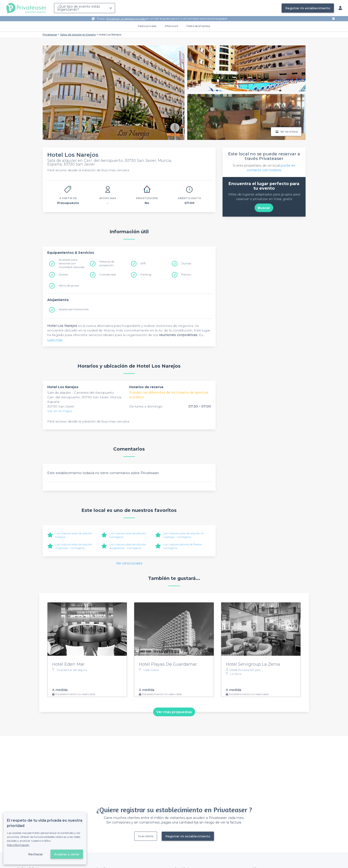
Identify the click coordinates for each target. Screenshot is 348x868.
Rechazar (36, 854)
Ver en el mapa (59, 411)
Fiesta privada (147, 26)
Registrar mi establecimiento (308, 8)
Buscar (264, 208)
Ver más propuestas (174, 712)
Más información (18, 845)
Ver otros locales (129, 563)
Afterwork (171, 26)
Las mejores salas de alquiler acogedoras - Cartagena (128, 546)
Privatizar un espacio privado (126, 19)
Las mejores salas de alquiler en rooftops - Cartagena (184, 535)
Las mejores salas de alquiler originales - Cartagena (74, 546)
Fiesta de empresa (198, 26)
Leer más (55, 340)
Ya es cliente (146, 836)
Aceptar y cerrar (67, 854)
